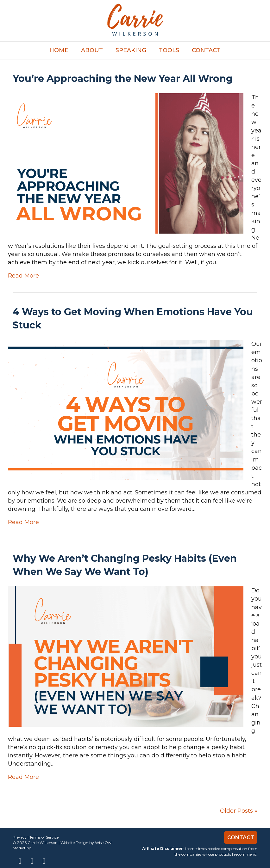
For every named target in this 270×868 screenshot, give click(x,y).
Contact (206, 50)
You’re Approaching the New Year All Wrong (123, 79)
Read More (23, 276)
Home (59, 50)
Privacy (20, 837)
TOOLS (169, 50)
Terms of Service (44, 837)
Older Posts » (239, 811)
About (92, 50)
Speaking (131, 50)
